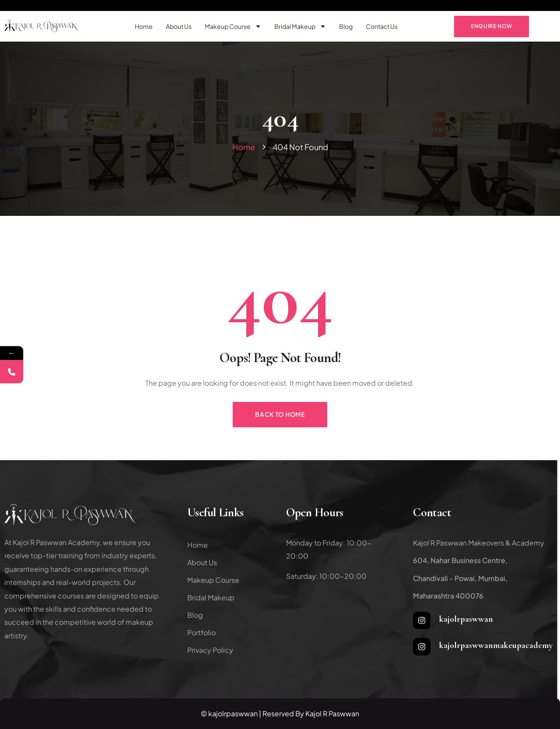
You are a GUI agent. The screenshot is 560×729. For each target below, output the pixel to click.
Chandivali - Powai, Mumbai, (460, 578)
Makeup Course (233, 26)
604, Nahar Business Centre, (460, 560)
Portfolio (201, 632)
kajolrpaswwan (466, 619)
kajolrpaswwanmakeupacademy (496, 645)
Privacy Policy (210, 650)
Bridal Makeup (300, 26)
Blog (346, 26)
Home (144, 26)
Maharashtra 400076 (448, 596)
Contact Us (382, 26)
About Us (179, 26)
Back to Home (280, 414)
